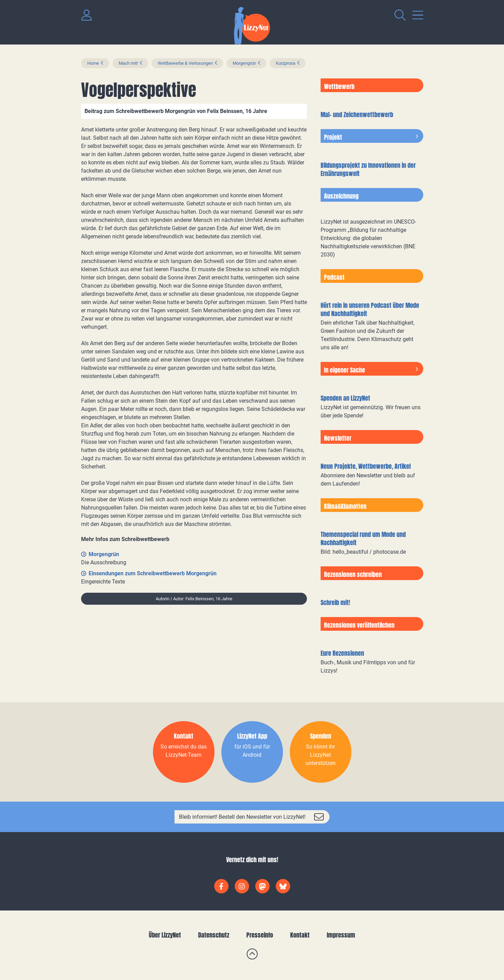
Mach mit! (128, 63)
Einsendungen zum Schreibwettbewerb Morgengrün (153, 573)
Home (93, 63)
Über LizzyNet (165, 935)
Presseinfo (260, 935)
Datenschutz (214, 935)
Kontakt (300, 935)
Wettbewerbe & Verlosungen (185, 63)
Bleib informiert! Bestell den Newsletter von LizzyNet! (242, 817)
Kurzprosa (286, 63)
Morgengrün (244, 63)
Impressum (341, 935)
